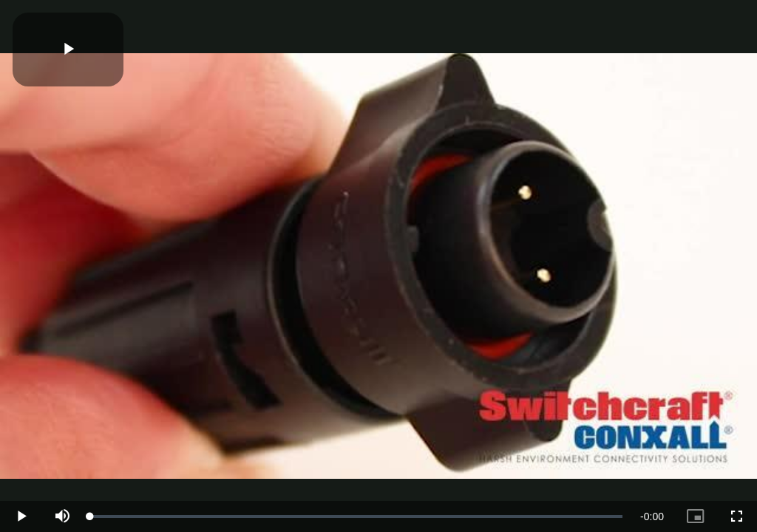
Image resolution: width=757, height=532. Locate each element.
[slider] (356, 516)
